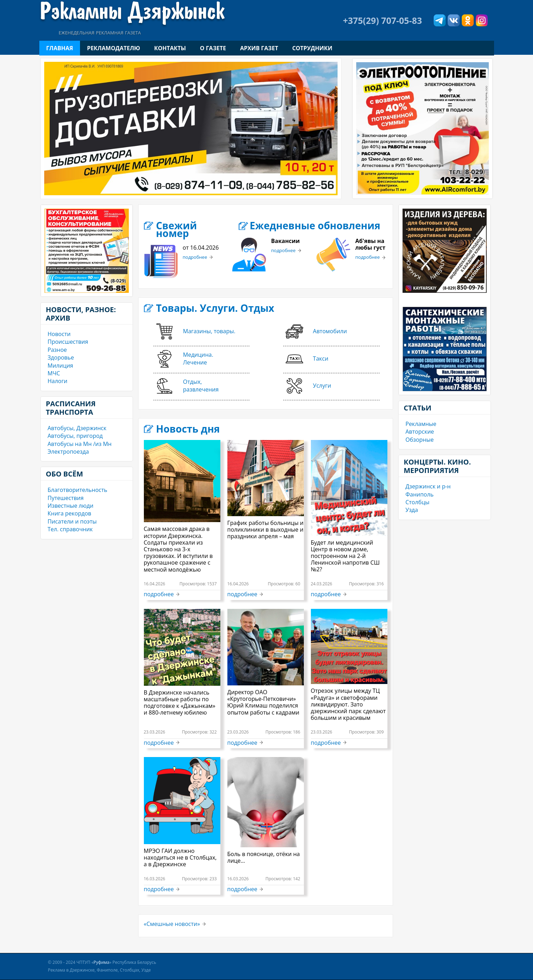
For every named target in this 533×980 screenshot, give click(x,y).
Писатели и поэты (72, 521)
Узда (412, 510)
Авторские (420, 432)
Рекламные (421, 424)
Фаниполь (420, 494)
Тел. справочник (70, 529)
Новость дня (188, 429)
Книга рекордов (69, 513)
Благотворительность (78, 490)
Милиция (61, 366)
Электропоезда (68, 452)
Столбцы (418, 502)
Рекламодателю (114, 48)
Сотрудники (312, 48)
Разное (57, 350)
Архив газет (259, 48)
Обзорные (420, 440)
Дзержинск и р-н (428, 486)
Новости (59, 334)
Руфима (102, 962)
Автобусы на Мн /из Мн (80, 444)
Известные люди (71, 506)
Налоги (58, 381)
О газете (213, 48)
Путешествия (66, 498)
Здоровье (61, 357)
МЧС (54, 373)
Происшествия (68, 342)
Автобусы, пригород (75, 436)
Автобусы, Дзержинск (77, 428)
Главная (60, 48)
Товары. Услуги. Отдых (215, 308)
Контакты (170, 48)
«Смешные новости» (172, 924)
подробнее (195, 257)
